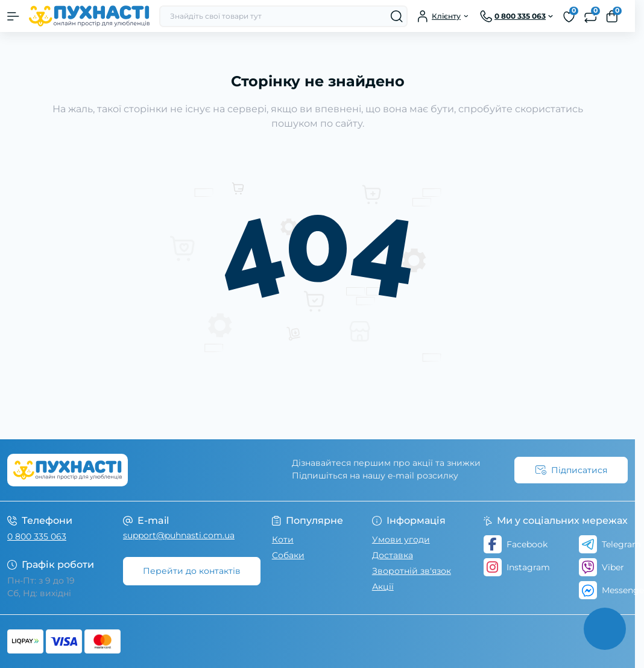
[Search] (397, 16)
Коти (283, 539)
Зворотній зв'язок (412, 571)
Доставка (393, 555)
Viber (601, 567)
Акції (383, 587)
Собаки (288, 555)
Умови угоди (401, 539)
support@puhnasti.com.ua (179, 535)
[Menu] (13, 16)
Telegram (610, 544)
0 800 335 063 (37, 536)
